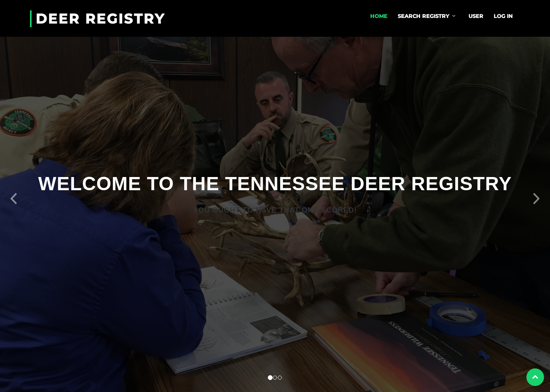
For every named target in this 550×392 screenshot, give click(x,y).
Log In (503, 16)
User (476, 16)
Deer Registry (100, 19)
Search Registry (423, 16)
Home (379, 16)
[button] (14, 196)
